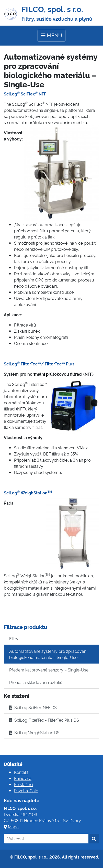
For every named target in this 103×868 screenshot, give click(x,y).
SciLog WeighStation (28, 493)
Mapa (13, 827)
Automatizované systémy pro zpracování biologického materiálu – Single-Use (48, 654)
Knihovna (23, 778)
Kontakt (21, 772)
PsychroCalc (26, 790)
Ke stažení (24, 784)
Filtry (14, 638)
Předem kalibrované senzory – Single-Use (49, 670)
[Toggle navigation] (52, 36)
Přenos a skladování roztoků (36, 682)
